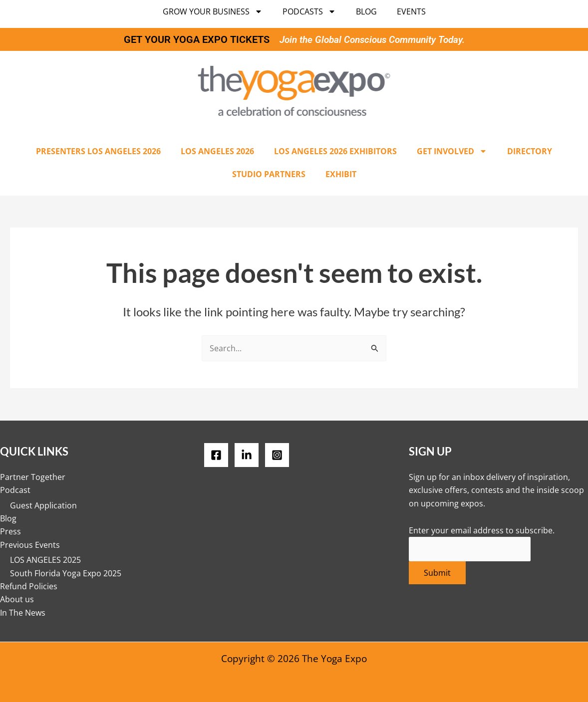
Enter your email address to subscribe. (482, 530)
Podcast (15, 490)
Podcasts (309, 11)
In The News (23, 613)
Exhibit (341, 174)
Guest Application (43, 505)
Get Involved (452, 151)
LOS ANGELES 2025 (45, 560)
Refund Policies (29, 586)
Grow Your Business (213, 11)
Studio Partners (269, 174)
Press (10, 531)
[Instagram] (277, 455)
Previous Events (30, 545)
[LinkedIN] (247, 455)
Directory (530, 151)
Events (411, 11)
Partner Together (33, 477)
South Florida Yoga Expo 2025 (66, 573)
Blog (366, 11)
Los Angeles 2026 (217, 151)
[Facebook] (216, 455)
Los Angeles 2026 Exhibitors (335, 151)
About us (17, 599)
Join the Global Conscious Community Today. (372, 39)
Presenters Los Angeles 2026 (98, 151)
